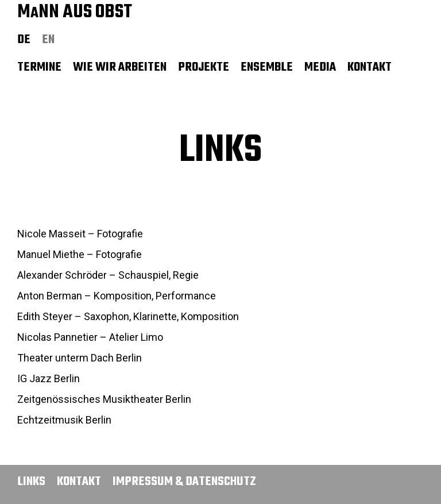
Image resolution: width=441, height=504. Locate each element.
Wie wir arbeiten (120, 67)
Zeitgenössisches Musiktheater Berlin (104, 399)
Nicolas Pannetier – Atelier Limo (90, 337)
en (48, 40)
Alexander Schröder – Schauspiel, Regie (108, 275)
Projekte (204, 67)
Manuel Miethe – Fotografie (80, 254)
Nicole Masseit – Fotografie (80, 234)
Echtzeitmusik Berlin (64, 420)
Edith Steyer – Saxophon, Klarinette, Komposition (128, 316)
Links (31, 482)
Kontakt (370, 67)
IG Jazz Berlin (49, 378)
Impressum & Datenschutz (184, 482)
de (24, 40)
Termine (39, 67)
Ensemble (267, 67)
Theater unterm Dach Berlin (80, 358)
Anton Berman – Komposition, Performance (117, 296)
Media (320, 67)
